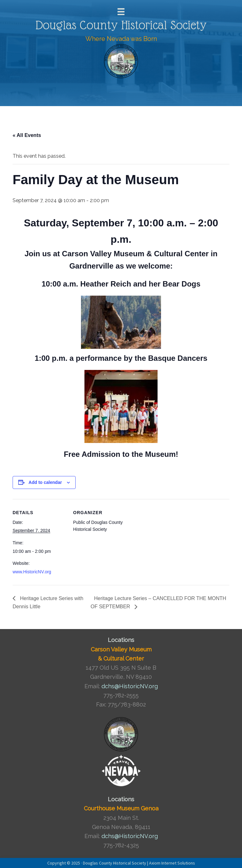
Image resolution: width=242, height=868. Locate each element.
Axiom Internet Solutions (172, 863)
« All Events (27, 135)
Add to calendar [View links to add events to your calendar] (45, 482)
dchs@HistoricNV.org (130, 686)
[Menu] (121, 12)
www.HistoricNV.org (32, 572)
